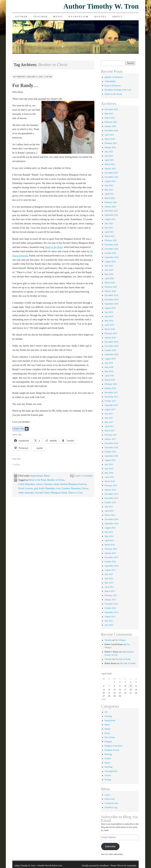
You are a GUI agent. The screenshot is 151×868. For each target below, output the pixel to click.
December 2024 (111, 130)
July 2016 (109, 464)
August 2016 (110, 460)
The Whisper (120, 640)
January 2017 (110, 439)
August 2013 (110, 570)
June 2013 (109, 578)
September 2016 (111, 456)
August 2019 (110, 308)
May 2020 (109, 274)
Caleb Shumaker (26, 484)
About (117, 17)
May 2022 (109, 190)
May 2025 (109, 114)
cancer (39, 484)
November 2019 (111, 300)
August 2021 (110, 219)
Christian (48, 484)
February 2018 (111, 384)
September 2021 (111, 215)
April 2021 (109, 232)
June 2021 (109, 223)
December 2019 (111, 295)
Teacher (40, 17)
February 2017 (111, 435)
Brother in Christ (56, 480)
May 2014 (109, 536)
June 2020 (109, 270)
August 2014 (110, 528)
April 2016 (109, 477)
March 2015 (110, 515)
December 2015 (111, 494)
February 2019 (111, 333)
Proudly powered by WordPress (95, 866)
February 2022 (111, 202)
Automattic (132, 866)
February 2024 (111, 143)
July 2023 (109, 152)
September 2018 (111, 354)
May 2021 (109, 228)
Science (108, 758)
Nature (108, 729)
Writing (108, 780)
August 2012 (110, 617)
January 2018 (110, 388)
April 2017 (109, 426)
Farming (108, 716)
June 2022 (109, 185)
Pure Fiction (110, 737)
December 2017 (111, 393)
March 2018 (110, 380)
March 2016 (110, 481)
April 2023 (109, 160)
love (58, 488)
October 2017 (110, 401)
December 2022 (111, 173)
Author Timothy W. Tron (101, 6)
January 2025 (110, 126)
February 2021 (111, 240)
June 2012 (109, 625)
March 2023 (110, 164)
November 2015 (111, 498)
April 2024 (109, 135)
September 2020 (111, 257)
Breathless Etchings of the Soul (118, 90)
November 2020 (111, 249)
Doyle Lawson (26, 488)
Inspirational (36, 476)
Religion (108, 742)
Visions (108, 775)
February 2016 (111, 486)
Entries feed (110, 799)
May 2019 (109, 321)
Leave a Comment (84, 476)
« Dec (104, 699)
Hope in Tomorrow (113, 86)
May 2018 (109, 371)
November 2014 (111, 519)
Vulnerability (110, 81)
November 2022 (111, 177)
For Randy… (25, 85)
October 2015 (110, 502)
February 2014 (111, 549)
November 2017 (111, 397)
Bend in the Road (54, 247)
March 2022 (110, 198)
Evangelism (79, 17)
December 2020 (111, 245)
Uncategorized (111, 771)
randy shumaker (26, 493)
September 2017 (111, 405)
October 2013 (110, 562)
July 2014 (109, 532)
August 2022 (110, 181)
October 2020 (110, 253)
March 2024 (110, 139)
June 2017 (109, 418)
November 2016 (111, 447)
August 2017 (110, 409)
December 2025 (111, 109)
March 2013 (110, 591)
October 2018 (110, 350)
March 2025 (110, 118)
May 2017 (109, 422)
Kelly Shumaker (47, 488)
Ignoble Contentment (114, 77)
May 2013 (109, 583)
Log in (107, 795)
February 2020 (111, 287)
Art (106, 712)
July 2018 (109, 363)
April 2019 (109, 325)
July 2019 (109, 312)
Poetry (107, 733)
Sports (107, 763)
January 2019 (110, 338)
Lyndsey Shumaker (71, 488)
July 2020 (109, 266)
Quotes (100, 17)
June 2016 (109, 469)
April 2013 (109, 587)
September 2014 (111, 524)
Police (85, 488)
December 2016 (111, 443)
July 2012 (109, 621)
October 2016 (110, 452)
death (56, 484)
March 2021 (110, 236)
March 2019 (110, 329)
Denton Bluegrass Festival (73, 484)
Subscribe (110, 846)
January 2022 (110, 207)
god (36, 488)
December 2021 (111, 211)
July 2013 (109, 574)
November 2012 (111, 604)
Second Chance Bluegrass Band (51, 493)
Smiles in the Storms (113, 94)
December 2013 (111, 557)
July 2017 (109, 414)
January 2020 (110, 291)
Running (108, 754)
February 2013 (111, 595)
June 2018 (109, 367)
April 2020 (109, 278)
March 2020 (110, 283)
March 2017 (110, 431)
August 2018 (110, 359)
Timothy (21, 77)
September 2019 (111, 304)
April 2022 (109, 194)
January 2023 (110, 169)
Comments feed (111, 803)
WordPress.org (111, 807)
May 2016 (109, 473)
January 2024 (110, 147)
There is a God (75, 493)
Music (58, 17)
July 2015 (109, 507)
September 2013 (111, 566)
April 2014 (109, 540)
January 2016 (110, 490)
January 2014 (110, 553)
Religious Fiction (112, 750)
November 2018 (111, 346)
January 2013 (110, 600)
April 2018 (109, 376)
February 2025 (111, 122)
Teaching (108, 767)
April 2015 (109, 511)
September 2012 (111, 612)
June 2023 (109, 156)
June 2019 (109, 316)
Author (22, 17)
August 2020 (110, 262)
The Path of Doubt (123, 659)
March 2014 (110, 545)
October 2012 (110, 608)
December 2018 (111, 342)
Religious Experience (114, 746)
